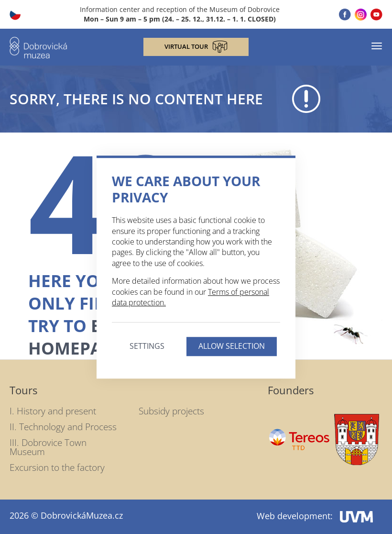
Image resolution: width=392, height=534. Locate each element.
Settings (147, 346)
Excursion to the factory (57, 467)
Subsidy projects (171, 411)
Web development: (315, 516)
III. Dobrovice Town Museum (48, 447)
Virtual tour (196, 47)
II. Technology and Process (63, 427)
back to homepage (95, 337)
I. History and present (53, 411)
